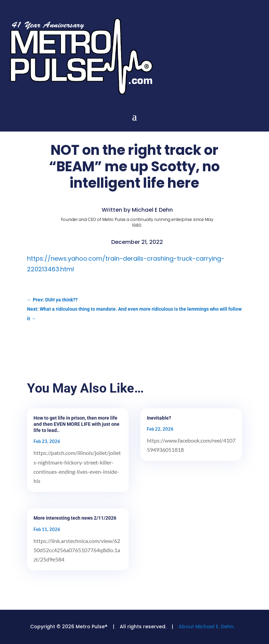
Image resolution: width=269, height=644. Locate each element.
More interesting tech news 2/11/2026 (75, 518)
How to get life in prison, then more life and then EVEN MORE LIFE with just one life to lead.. (76, 424)
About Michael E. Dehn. (207, 627)
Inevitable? (159, 418)
